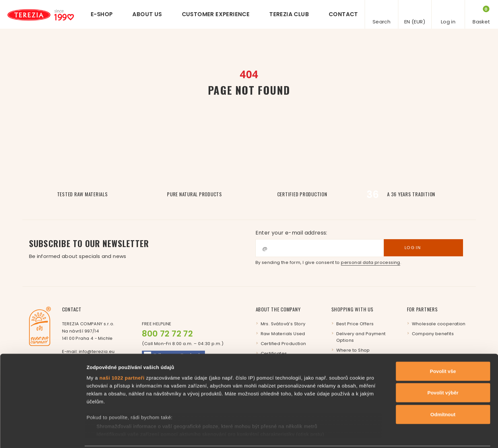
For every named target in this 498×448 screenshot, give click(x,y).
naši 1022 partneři (122, 354)
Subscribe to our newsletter (139, 249)
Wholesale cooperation (439, 324)
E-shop (102, 14)
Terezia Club (289, 14)
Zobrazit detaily (349, 435)
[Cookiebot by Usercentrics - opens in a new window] (43, 435)
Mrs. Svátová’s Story (283, 324)
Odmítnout (443, 390)
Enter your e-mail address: (291, 233)
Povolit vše (443, 347)
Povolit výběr (443, 369)
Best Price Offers (355, 324)
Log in (423, 248)
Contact (343, 14)
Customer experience (216, 14)
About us (147, 14)
